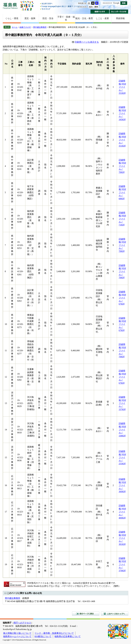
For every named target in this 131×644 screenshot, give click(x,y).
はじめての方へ (60, 4)
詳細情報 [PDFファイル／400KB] (122, 512)
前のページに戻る (86, 614)
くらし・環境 (12, 18)
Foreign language (60, 6)
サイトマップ (60, 9)
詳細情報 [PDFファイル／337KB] (122, 403)
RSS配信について (43, 636)
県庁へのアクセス (22, 623)
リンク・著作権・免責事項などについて (54, 633)
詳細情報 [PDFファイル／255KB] (122, 457)
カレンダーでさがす (119, 12)
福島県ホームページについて (17, 636)
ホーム (15, 27)
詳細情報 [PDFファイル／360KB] (122, 485)
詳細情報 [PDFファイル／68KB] (122, 192)
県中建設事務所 (40, 27)
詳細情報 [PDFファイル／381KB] (122, 538)
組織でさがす (100, 12)
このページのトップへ (115, 614)
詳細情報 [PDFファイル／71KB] (122, 219)
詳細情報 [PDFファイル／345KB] (122, 113)
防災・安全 (48, 18)
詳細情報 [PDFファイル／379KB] (122, 564)
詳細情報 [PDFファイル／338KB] (122, 430)
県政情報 (120, 18)
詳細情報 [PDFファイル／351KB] (122, 87)
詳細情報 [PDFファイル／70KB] (122, 166)
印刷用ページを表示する (87, 42)
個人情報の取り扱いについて (17, 633)
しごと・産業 (102, 18)
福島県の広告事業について (68, 636)
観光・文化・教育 (84, 18)
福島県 (10, 6)
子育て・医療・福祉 (66, 18)
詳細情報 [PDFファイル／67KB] (122, 298)
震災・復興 (30, 18)
